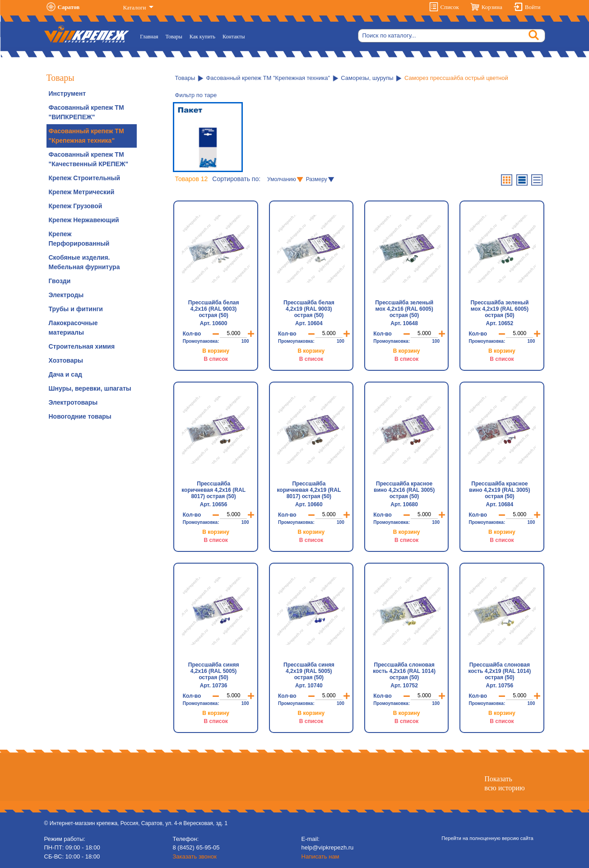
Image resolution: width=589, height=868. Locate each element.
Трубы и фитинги (76, 309)
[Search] (452, 36)
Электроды (66, 295)
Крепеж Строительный (85, 178)
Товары (174, 37)
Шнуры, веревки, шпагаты (90, 388)
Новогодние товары (80, 416)
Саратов (69, 7)
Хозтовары (66, 360)
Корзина (492, 7)
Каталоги (135, 7)
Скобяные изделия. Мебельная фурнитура (84, 262)
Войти (533, 7)
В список (216, 359)
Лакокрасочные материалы (73, 328)
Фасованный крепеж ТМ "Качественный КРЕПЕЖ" (89, 159)
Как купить (202, 37)
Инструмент (67, 93)
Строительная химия (82, 346)
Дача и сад (65, 374)
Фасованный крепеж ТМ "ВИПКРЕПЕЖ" (86, 112)
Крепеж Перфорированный (79, 239)
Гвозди (60, 281)
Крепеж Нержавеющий (84, 220)
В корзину (216, 351)
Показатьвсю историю (504, 783)
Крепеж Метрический (82, 192)
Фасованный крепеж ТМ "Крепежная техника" (86, 136)
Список (450, 7)
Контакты (234, 37)
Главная (151, 36)
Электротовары (73, 402)
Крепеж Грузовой (76, 206)
